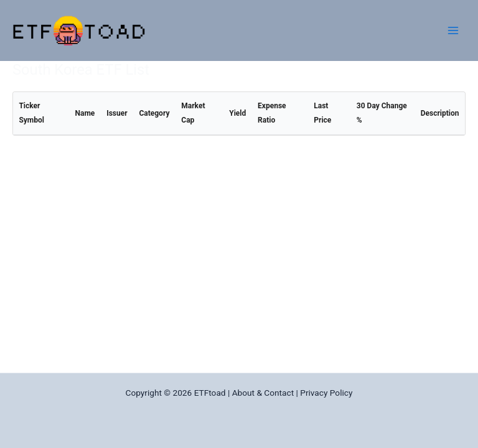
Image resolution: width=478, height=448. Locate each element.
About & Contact (263, 393)
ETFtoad (210, 393)
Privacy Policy (326, 393)
